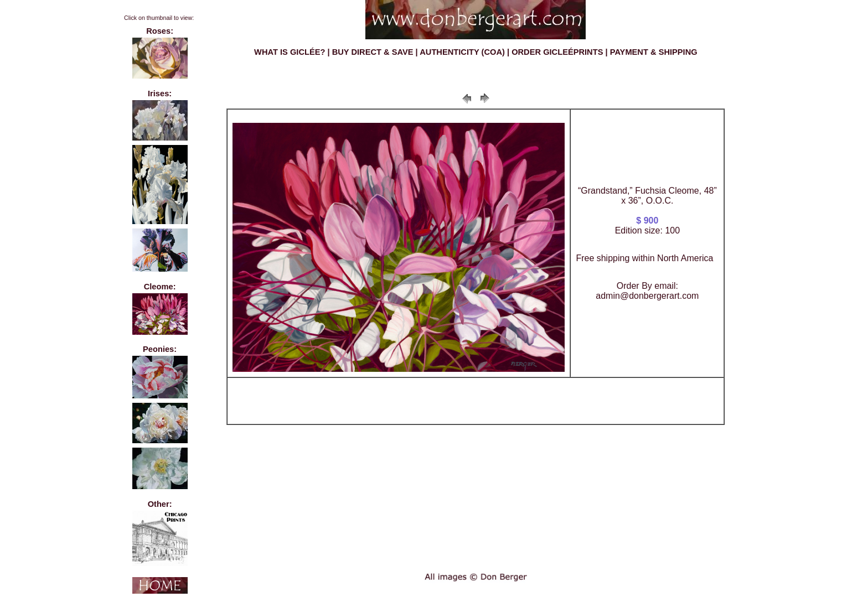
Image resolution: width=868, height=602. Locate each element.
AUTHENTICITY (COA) (462, 52)
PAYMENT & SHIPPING (654, 52)
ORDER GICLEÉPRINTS (557, 52)
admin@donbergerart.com (647, 296)
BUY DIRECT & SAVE (373, 52)
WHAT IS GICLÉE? (290, 52)
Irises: (160, 94)
